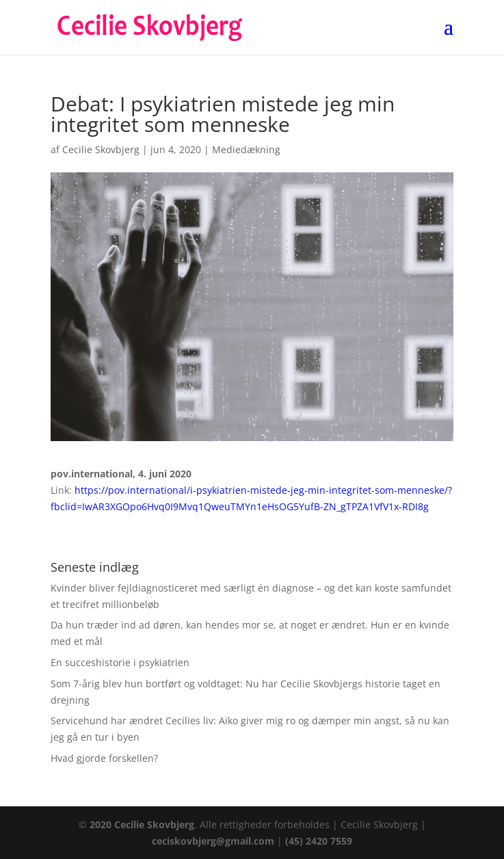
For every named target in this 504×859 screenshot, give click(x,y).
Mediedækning (246, 149)
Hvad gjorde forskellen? (104, 758)
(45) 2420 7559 (319, 841)
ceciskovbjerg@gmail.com (213, 841)
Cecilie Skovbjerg (101, 149)
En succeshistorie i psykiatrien (120, 662)
